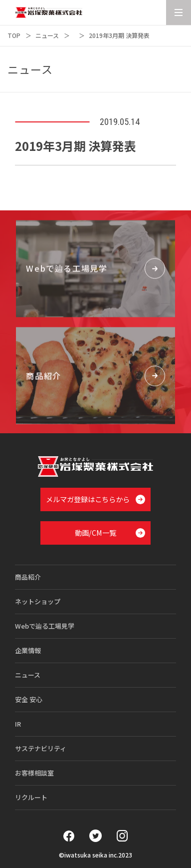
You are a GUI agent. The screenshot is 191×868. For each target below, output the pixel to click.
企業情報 (28, 650)
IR (18, 724)
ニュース (47, 35)
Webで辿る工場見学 (45, 626)
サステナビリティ (41, 748)
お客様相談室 (34, 773)
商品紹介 (28, 577)
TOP (14, 35)
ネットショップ (38, 601)
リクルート (31, 797)
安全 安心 (29, 699)
